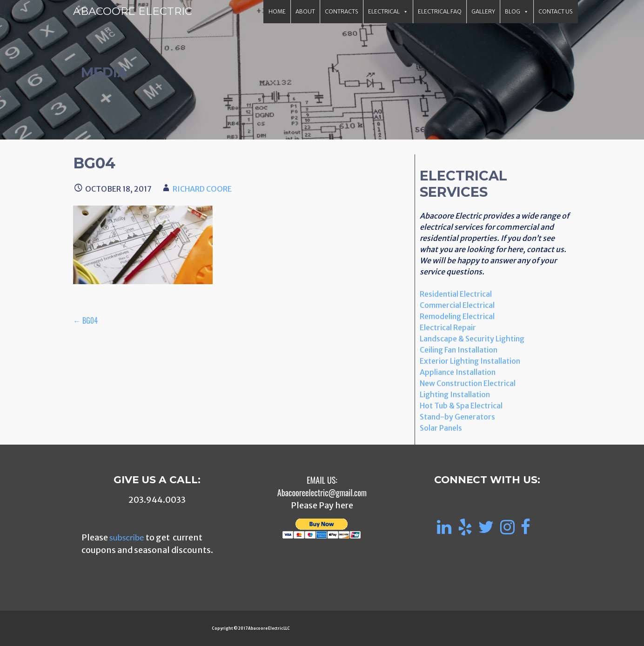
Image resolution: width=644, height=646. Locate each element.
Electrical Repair (448, 327)
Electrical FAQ (440, 11)
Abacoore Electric (133, 11)
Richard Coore (202, 189)
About (305, 11)
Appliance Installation (458, 372)
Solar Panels (441, 428)
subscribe (127, 537)
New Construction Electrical (468, 383)
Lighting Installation (455, 394)
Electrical (388, 12)
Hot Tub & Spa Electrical (461, 406)
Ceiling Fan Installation (459, 350)
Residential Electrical (456, 294)
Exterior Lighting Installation (470, 361)
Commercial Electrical (457, 305)
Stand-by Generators (457, 417)
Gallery (483, 11)
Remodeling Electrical (457, 316)
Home (277, 11)
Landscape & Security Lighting (472, 339)
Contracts (342, 11)
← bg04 (85, 320)
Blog (517, 12)
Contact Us (556, 11)
